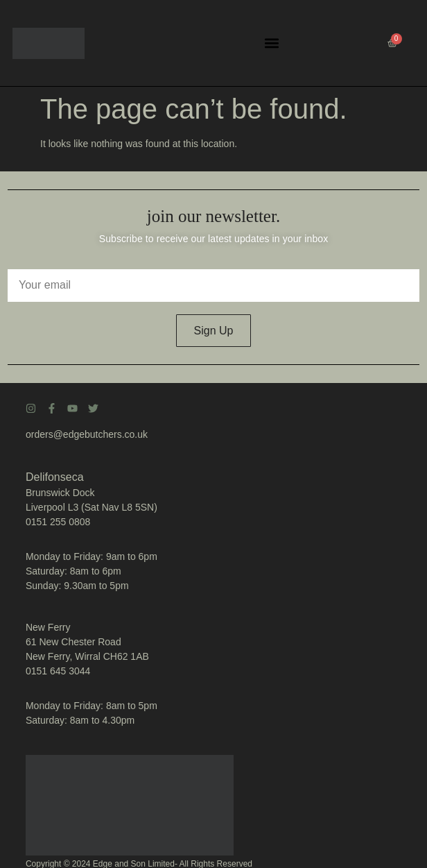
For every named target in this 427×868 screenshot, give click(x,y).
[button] (271, 43)
